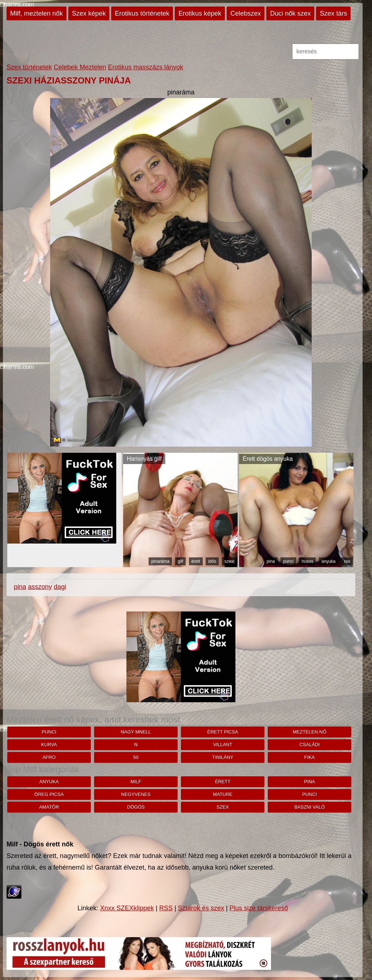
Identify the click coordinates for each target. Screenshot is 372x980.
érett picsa (223, 732)
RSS (166, 908)
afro (49, 757)
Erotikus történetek (142, 13)
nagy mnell (136, 732)
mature (223, 794)
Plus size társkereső (259, 908)
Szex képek (89, 13)
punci (288, 561)
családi (310, 745)
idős (212, 561)
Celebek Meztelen (80, 67)
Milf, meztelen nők (37, 13)
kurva (49, 745)
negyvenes (136, 794)
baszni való (310, 807)
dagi (60, 587)
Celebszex (246, 13)
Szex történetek (29, 67)
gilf (180, 561)
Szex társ (333, 13)
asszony (40, 587)
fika (310, 757)
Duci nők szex (290, 13)
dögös (136, 807)
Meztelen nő (310, 732)
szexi (229, 561)
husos (307, 561)
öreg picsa (49, 794)
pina (271, 561)
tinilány (223, 757)
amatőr (49, 807)
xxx (347, 561)
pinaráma (160, 561)
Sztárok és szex (201, 908)
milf (136, 782)
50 (136, 757)
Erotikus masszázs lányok (145, 67)
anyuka (329, 561)
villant (223, 745)
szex (223, 807)
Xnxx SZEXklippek (127, 908)
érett (196, 561)
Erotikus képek (200, 13)
